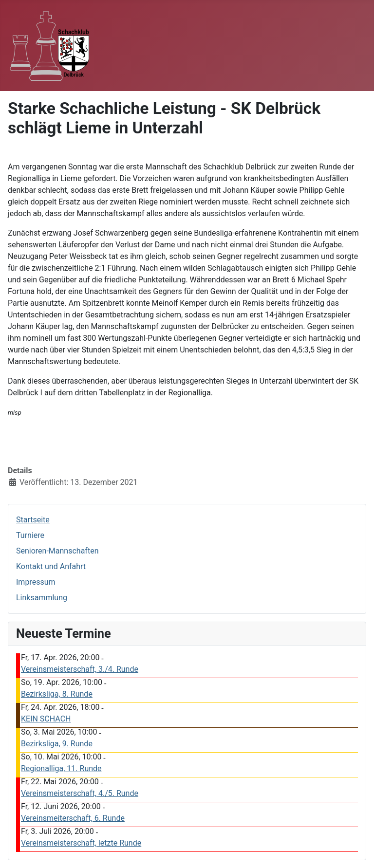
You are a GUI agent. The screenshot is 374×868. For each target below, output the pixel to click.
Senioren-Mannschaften (57, 551)
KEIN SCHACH (46, 719)
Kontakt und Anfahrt (51, 566)
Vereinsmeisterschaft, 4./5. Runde (80, 793)
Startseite (33, 520)
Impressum (36, 582)
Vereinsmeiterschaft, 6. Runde (73, 818)
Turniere (30, 535)
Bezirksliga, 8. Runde (57, 694)
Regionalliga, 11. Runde (61, 768)
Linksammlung (42, 598)
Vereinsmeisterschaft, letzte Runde (81, 843)
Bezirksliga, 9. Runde (57, 744)
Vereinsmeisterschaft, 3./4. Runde (80, 669)
